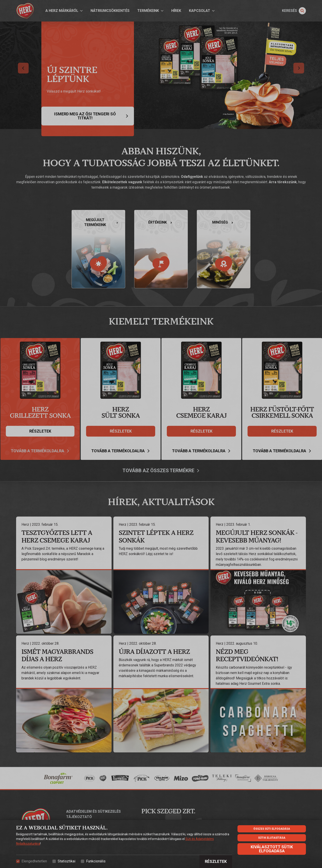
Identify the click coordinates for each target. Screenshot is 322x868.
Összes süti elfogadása (272, 829)
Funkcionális (96, 861)
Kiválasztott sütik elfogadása (272, 849)
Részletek (216, 861)
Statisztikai (67, 861)
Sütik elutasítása (272, 838)
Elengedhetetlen (34, 861)
